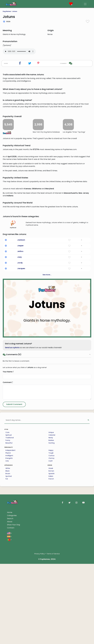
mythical (13, 361)
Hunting (52, 579)
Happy (51, 587)
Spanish (52, 610)
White (8, 605)
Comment (8, 519)
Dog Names (7, 11)
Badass (51, 577)
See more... (47, 411)
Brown (8, 610)
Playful (8, 589)
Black (7, 607)
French (51, 615)
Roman (51, 607)
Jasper (20, 382)
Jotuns (15, 11)
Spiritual (9, 571)
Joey (20, 393)
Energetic (9, 595)
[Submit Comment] (14, 541)
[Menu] (85, 4)
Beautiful (9, 579)
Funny (8, 577)
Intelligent (9, 592)
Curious (51, 592)
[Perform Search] (88, 557)
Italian (51, 613)
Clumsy (51, 595)
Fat (7, 615)
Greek (51, 605)
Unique (51, 569)
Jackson (21, 376)
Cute (7, 569)
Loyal (50, 597)
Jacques (21, 405)
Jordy (20, 399)
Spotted (9, 613)
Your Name (8, 508)
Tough (51, 589)
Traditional (10, 574)
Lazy (7, 597)
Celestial (52, 571)
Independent (10, 587)
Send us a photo (12, 484)
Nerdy (51, 574)
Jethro (20, 388)
